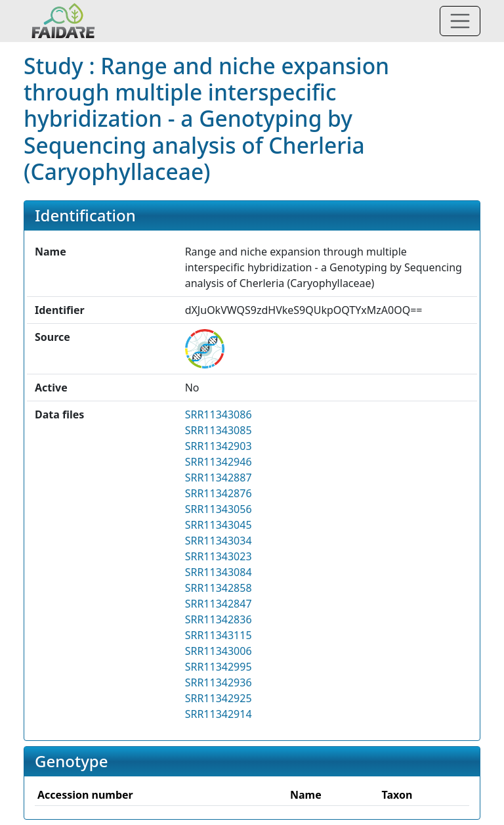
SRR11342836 (219, 619)
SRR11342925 (219, 698)
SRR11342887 (219, 478)
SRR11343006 (219, 651)
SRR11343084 (219, 572)
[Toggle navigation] (460, 21)
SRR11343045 (219, 525)
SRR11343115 (219, 635)
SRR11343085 (219, 430)
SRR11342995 (219, 667)
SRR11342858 (219, 588)
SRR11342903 (219, 446)
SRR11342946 (219, 462)
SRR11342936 (219, 682)
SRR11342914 (219, 714)
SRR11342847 (219, 604)
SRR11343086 (219, 414)
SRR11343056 (219, 509)
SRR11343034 (219, 541)
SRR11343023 (219, 556)
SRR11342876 (219, 493)
